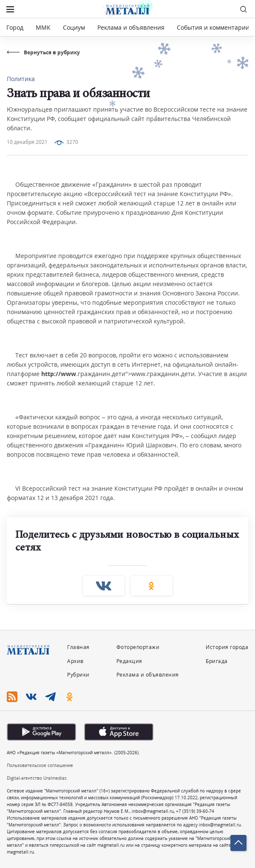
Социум (74, 27)
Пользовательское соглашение (40, 765)
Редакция (129, 661)
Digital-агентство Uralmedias (37, 778)
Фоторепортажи (138, 647)
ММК (43, 27)
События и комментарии (213, 27)
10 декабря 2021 (27, 142)
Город (15, 27)
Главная (78, 647)
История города (227, 647)
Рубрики (78, 675)
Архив (75, 661)
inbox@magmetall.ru (153, 811)
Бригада (217, 661)
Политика (21, 79)
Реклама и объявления (131, 27)
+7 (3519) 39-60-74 (195, 811)
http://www (59, 374)
